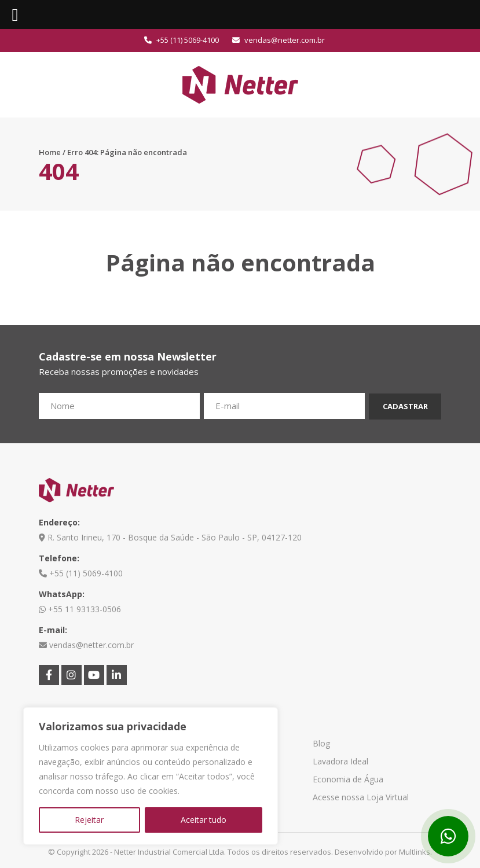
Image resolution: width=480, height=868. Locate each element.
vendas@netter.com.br (279, 40)
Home (50, 152)
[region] (151, 776)
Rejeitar (89, 820)
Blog (321, 743)
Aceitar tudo (204, 820)
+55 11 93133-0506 (80, 609)
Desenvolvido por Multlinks (382, 852)
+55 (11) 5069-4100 (182, 40)
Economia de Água (348, 779)
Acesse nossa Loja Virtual (361, 797)
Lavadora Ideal (340, 761)
